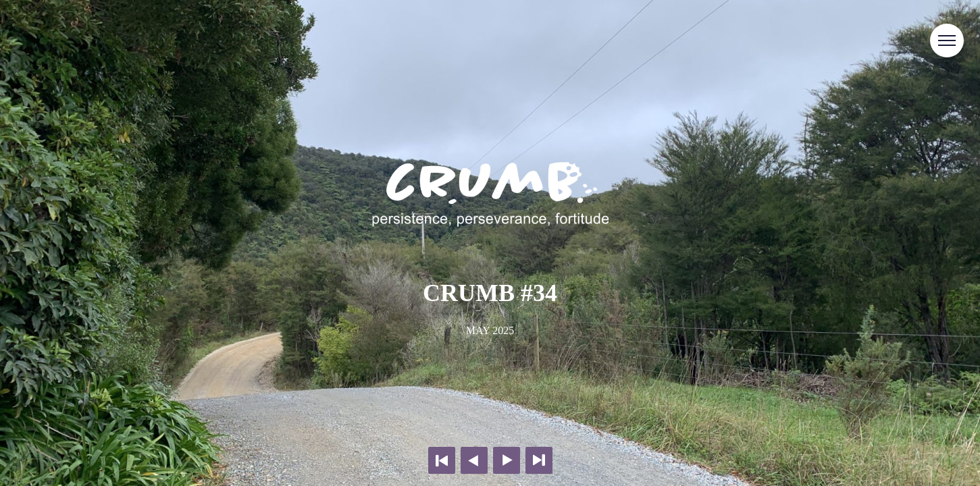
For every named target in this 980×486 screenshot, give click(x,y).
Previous (474, 460)
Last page (539, 460)
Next (507, 460)
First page (442, 460)
